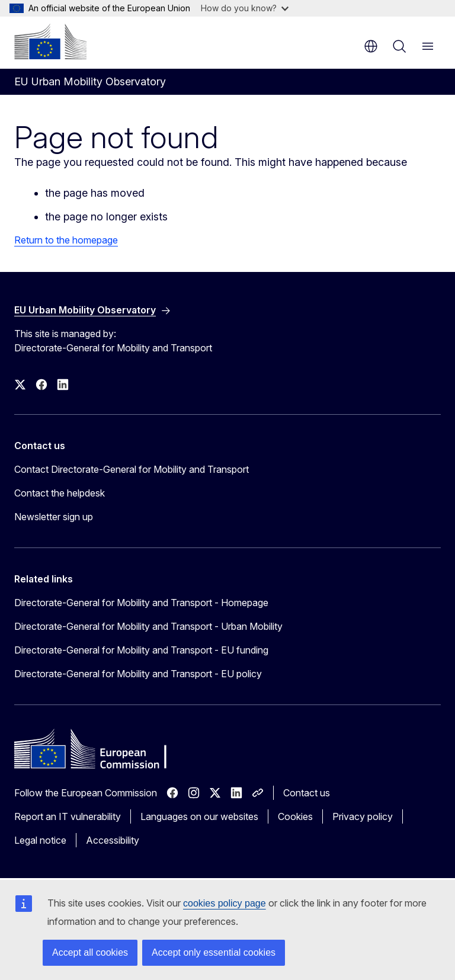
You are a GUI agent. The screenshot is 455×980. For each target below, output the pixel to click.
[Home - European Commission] (50, 41)
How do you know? (245, 8)
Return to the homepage (66, 240)
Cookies (295, 816)
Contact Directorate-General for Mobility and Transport (132, 469)
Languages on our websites (199, 816)
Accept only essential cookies (214, 952)
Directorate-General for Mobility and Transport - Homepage (141, 603)
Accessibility (113, 840)
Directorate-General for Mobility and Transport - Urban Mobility (148, 626)
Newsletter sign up (54, 517)
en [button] (371, 46)
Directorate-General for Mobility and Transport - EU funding (141, 650)
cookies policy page (225, 903)
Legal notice (40, 840)
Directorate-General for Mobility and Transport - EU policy (138, 674)
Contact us (307, 793)
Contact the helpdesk (60, 493)
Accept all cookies (90, 952)
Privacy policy (363, 816)
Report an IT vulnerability (68, 816)
